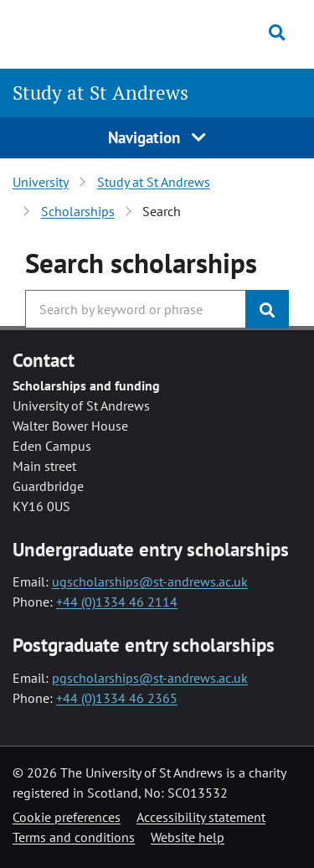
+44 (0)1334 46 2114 (117, 602)
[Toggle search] (277, 33)
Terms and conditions (74, 837)
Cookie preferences (67, 817)
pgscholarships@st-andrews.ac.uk (150, 678)
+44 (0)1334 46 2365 (117, 698)
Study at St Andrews (100, 93)
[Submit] (267, 309)
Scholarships (78, 211)
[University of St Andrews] (92, 32)
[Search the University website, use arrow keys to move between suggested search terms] (136, 309)
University (41, 182)
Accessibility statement (201, 817)
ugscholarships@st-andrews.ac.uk (150, 581)
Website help (188, 837)
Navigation (157, 137)
